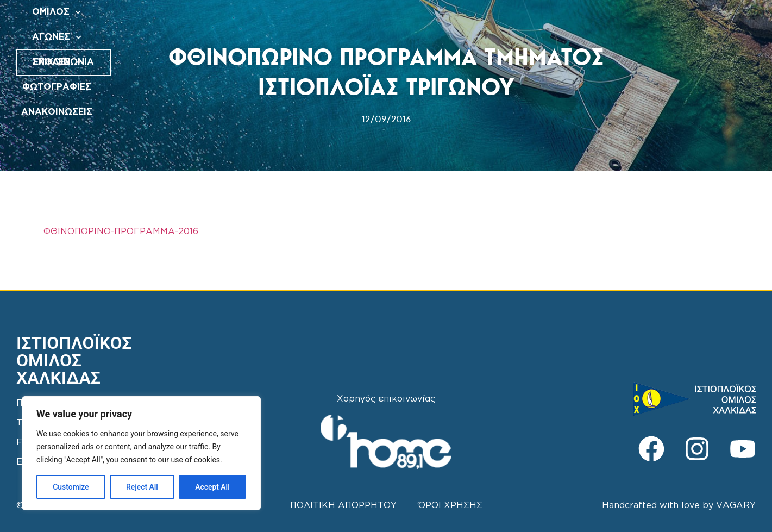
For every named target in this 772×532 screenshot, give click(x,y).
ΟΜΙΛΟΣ (269, 21)
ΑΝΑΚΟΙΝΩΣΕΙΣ (536, 21)
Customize (71, 487)
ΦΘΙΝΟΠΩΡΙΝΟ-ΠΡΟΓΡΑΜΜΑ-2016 (121, 232)
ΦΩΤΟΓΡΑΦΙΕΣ (456, 21)
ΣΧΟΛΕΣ (387, 21)
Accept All (212, 487)
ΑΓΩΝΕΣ (328, 21)
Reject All (142, 487)
